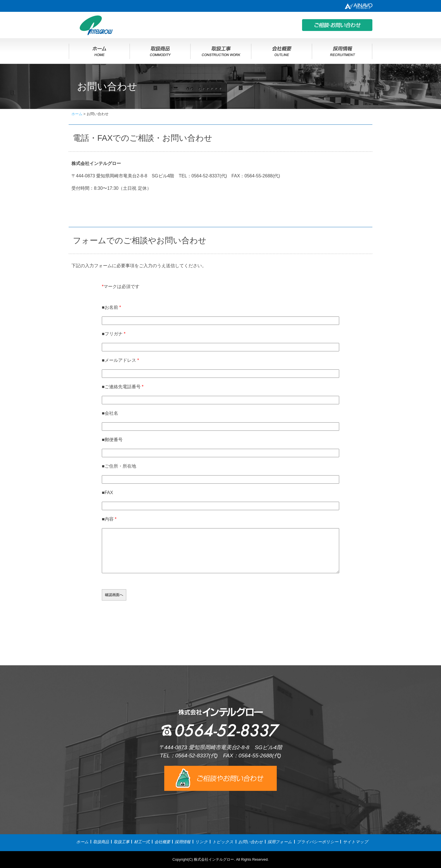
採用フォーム (280, 842)
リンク (202, 842)
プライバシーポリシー (318, 842)
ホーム (82, 842)
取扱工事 (121, 842)
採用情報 (183, 842)
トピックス (223, 842)
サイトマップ (355, 842)
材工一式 (142, 842)
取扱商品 (101, 842)
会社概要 (162, 842)
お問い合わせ (251, 842)
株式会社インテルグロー (214, 859)
